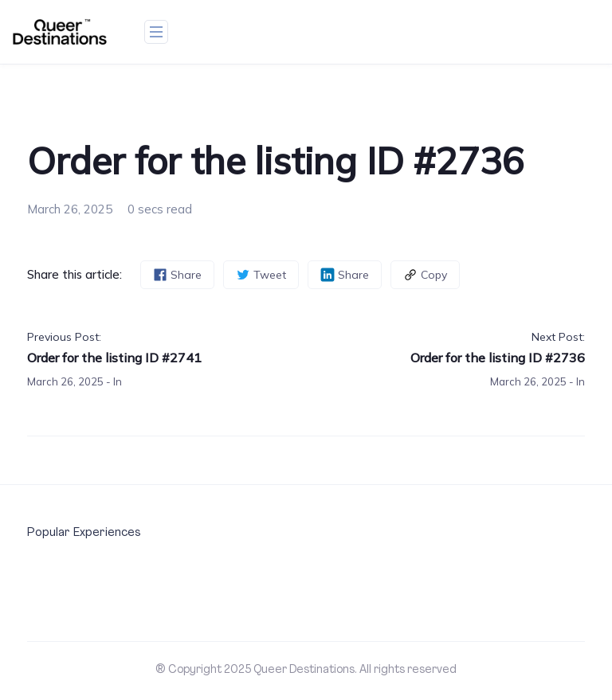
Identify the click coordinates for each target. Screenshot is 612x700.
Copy (425, 275)
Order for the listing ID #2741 (114, 358)
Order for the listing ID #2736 (498, 358)
